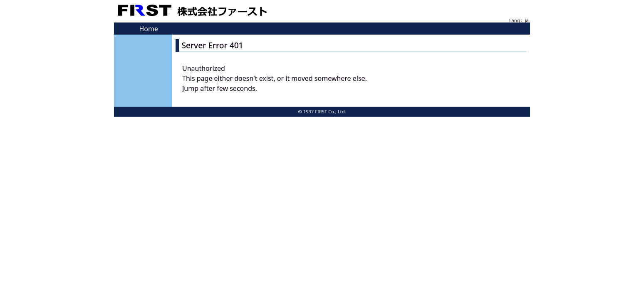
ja (527, 20)
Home (149, 29)
